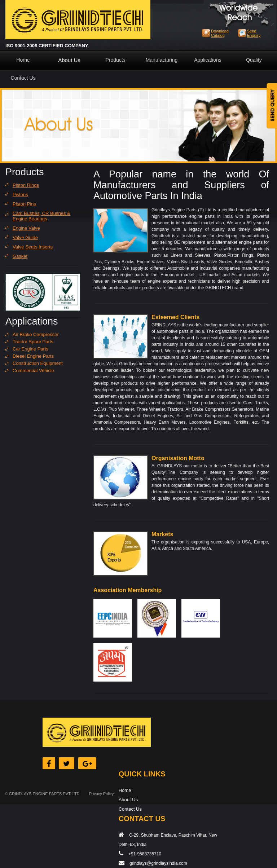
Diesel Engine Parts (33, 356)
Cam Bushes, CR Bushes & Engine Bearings (41, 216)
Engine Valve (26, 228)
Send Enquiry (254, 33)
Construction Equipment (38, 363)
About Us (69, 60)
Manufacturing (162, 60)
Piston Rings (26, 185)
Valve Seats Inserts (33, 247)
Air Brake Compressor (36, 334)
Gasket (20, 256)
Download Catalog (220, 33)
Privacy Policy (101, 794)
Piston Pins (24, 204)
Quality (254, 60)
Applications (208, 60)
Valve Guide (25, 237)
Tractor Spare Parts (33, 342)
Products (115, 60)
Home (23, 60)
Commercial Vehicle (33, 371)
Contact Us (23, 78)
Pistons (20, 195)
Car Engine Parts (30, 349)
